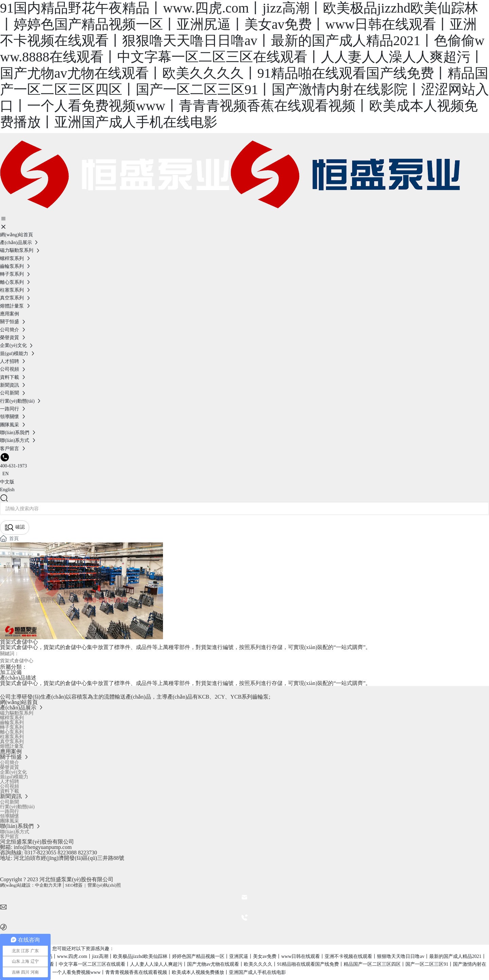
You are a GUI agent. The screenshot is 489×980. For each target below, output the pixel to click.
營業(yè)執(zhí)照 (104, 885)
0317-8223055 (40, 853)
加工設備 (11, 672)
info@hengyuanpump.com (42, 847)
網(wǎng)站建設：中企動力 (26, 885)
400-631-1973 (13, 466)
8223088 (67, 853)
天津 (57, 885)
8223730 (88, 853)
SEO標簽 (74, 885)
